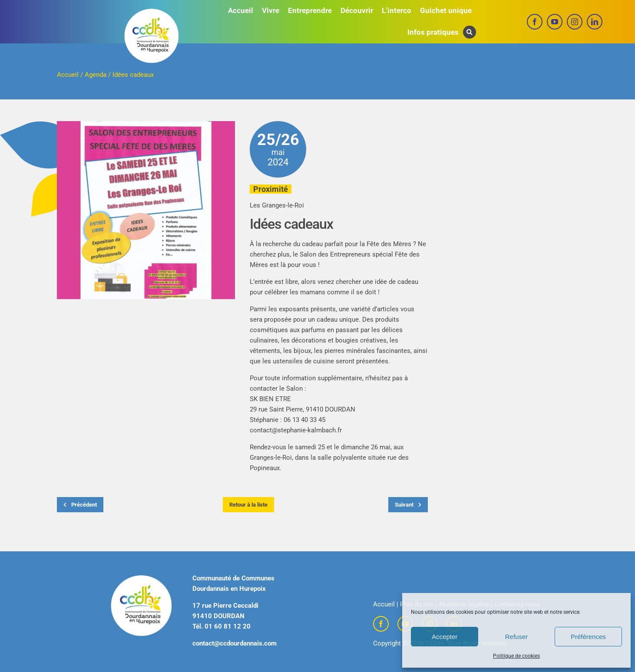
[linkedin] (595, 22)
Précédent (80, 505)
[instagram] (575, 22)
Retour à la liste (248, 505)
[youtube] (555, 22)
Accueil (68, 75)
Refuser (517, 637)
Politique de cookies (516, 656)
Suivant (408, 505)
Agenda (96, 75)
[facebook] (535, 22)
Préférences (588, 637)
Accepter (445, 637)
